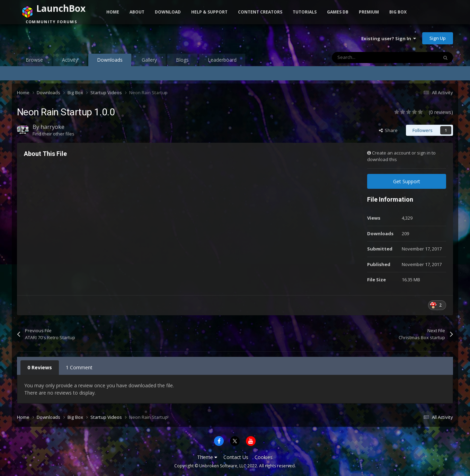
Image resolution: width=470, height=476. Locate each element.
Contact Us (236, 457)
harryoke (52, 127)
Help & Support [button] (209, 12)
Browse (34, 60)
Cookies (264, 457)
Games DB (338, 12)
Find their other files (54, 134)
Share (388, 130)
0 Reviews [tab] (40, 367)
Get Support (407, 181)
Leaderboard (222, 60)
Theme (207, 457)
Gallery (149, 60)
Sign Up (438, 38)
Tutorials (305, 12)
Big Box (398, 12)
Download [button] (168, 12)
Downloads (110, 61)
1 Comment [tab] (79, 367)
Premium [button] (369, 12)
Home (113, 12)
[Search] (370, 58)
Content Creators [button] (260, 12)
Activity (70, 60)
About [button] (137, 12)
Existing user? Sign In (389, 38)
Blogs (182, 60)
